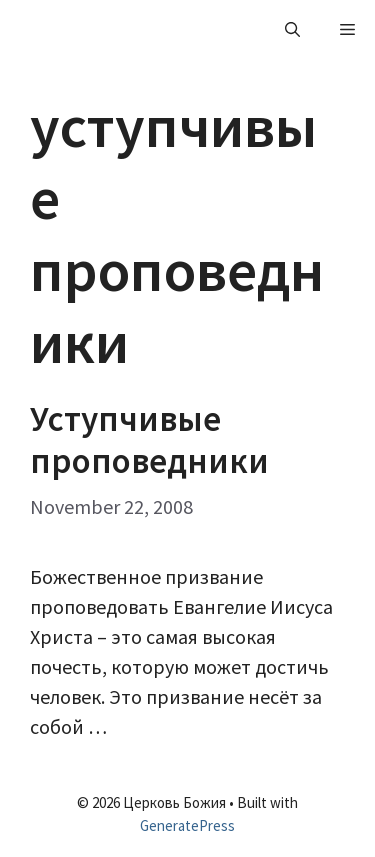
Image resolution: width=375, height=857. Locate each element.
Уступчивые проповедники (149, 440)
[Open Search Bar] (292, 30)
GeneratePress (187, 825)
